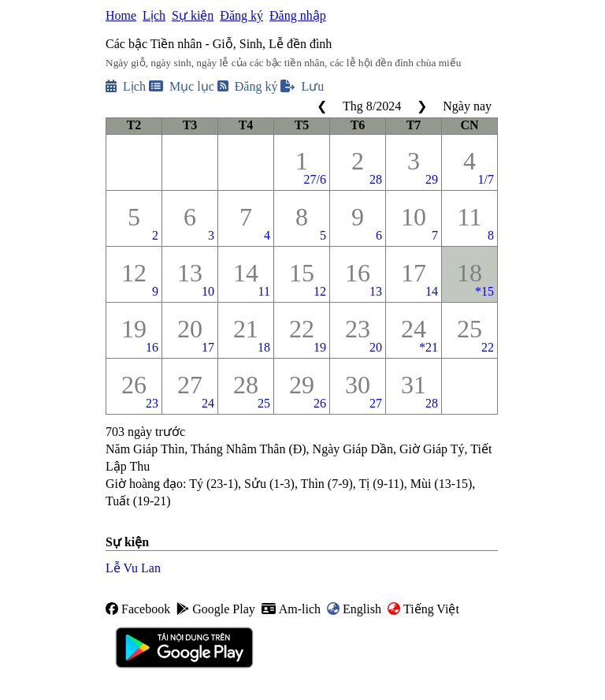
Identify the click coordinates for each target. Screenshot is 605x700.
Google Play (216, 609)
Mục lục (182, 86)
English (354, 609)
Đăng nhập (298, 15)
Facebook (138, 609)
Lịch (154, 15)
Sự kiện (193, 15)
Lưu (302, 86)
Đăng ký (241, 15)
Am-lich (291, 609)
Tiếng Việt (423, 609)
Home (121, 15)
